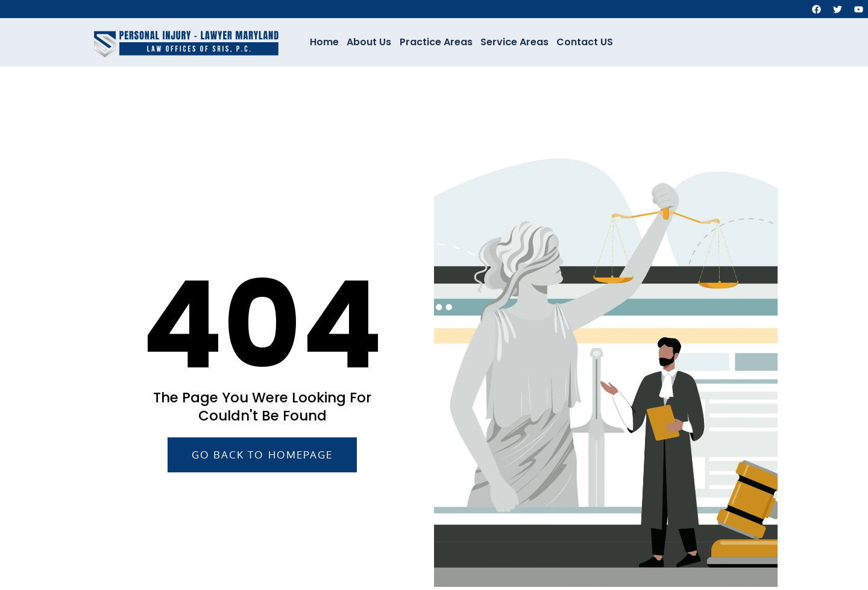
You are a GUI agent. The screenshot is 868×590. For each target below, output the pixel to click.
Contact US (583, 42)
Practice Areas (436, 42)
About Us (370, 42)
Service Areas (514, 42)
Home (326, 42)
